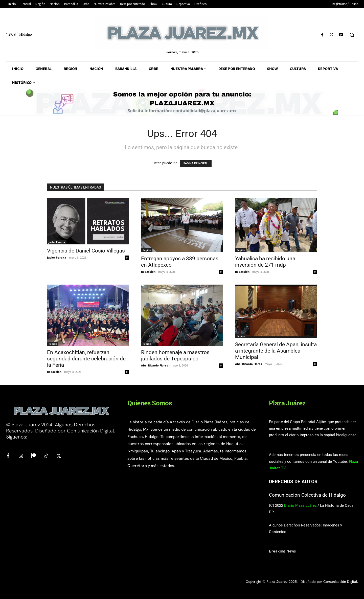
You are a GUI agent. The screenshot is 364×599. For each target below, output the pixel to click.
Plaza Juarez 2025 (282, 582)
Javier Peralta (57, 242)
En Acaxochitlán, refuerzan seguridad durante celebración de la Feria (86, 359)
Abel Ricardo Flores (154, 365)
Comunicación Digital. (341, 582)
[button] (352, 35)
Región (147, 250)
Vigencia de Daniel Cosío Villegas (86, 251)
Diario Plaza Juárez (300, 505)
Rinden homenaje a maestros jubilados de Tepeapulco (175, 355)
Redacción (148, 272)
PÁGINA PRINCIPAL (196, 163)
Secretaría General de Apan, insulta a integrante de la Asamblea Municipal (276, 351)
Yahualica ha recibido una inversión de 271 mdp (265, 262)
